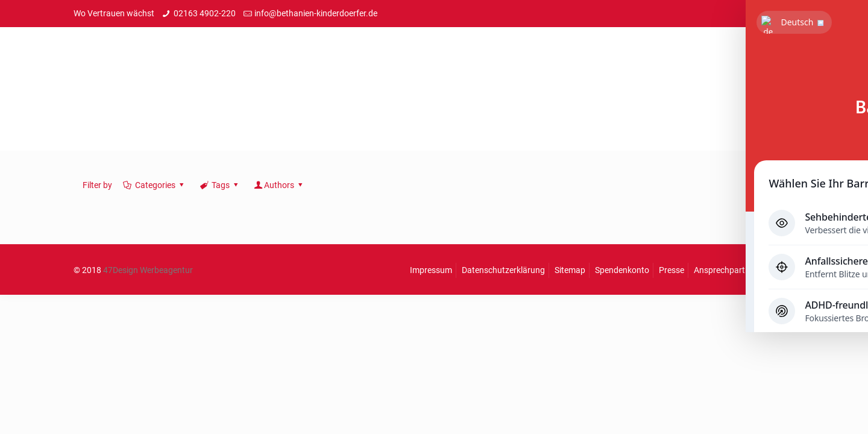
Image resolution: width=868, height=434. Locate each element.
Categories (154, 185)
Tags (219, 185)
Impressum (431, 270)
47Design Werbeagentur (148, 270)
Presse (671, 270)
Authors (279, 185)
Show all (764, 185)
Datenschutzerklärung (503, 270)
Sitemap (570, 270)
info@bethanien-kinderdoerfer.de (316, 13)
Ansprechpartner (725, 270)
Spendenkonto (622, 270)
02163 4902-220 (205, 13)
